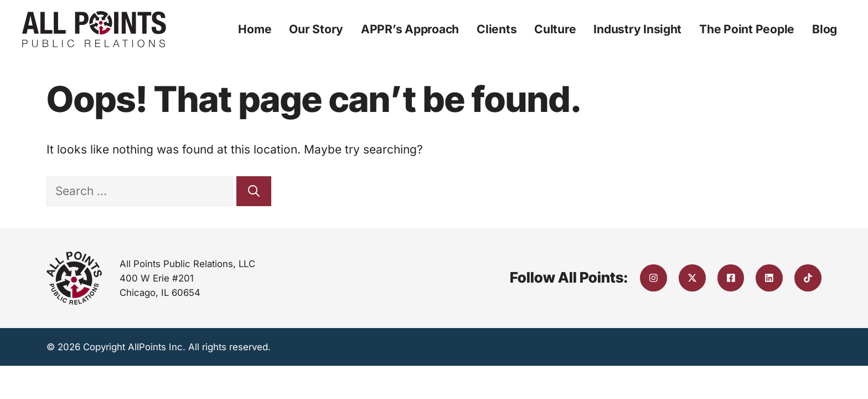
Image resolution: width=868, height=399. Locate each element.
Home (255, 29)
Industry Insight (637, 29)
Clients (497, 29)
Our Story (316, 29)
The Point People (747, 29)
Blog (825, 29)
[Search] (254, 191)
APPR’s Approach (410, 29)
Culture (555, 29)
